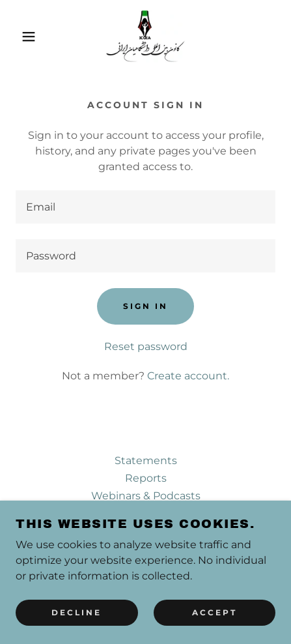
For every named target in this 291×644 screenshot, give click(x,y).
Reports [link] (146, 478)
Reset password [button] (146, 346)
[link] (145, 37)
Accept (215, 622)
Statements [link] (146, 461)
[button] (21, 37)
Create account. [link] (188, 376)
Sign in (145, 306)
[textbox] (145, 207)
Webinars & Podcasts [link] (146, 496)
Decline (76, 622)
